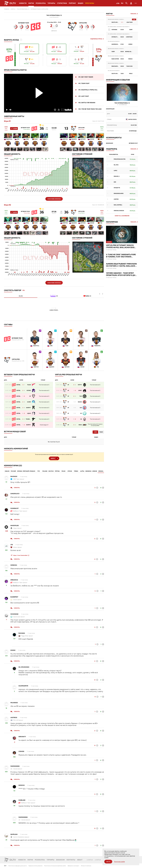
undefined (90, 860)
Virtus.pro (83, 23)
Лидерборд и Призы (96, 39)
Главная (6, 9)
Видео (81, 3)
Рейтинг (72, 3)
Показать (133, 14)
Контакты (71, 860)
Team (101, 432)
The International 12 (54, 15)
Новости (23, 3)
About (80, 860)
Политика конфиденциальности (18, 866)
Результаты (41, 3)
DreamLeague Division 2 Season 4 (116, 19)
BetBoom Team (24, 23)
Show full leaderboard (122, 216)
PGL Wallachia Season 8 (114, 41)
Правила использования (35, 866)
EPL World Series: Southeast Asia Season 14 (119, 27)
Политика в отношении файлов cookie (55, 866)
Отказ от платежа (86, 866)
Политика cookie (119, 862)
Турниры (51, 3)
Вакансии (60, 860)
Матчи (31, 3)
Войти (53, 458)
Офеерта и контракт (73, 866)
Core (95, 432)
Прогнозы (90, 3)
